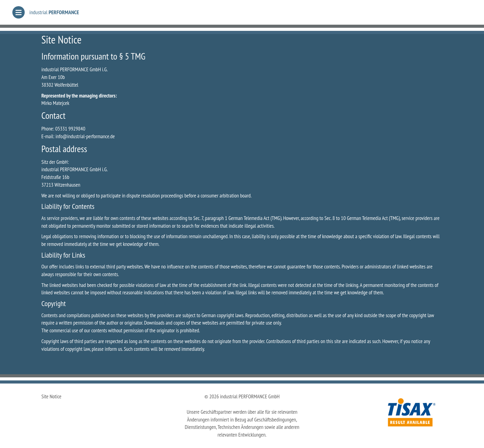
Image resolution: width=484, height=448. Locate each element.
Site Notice (51, 396)
